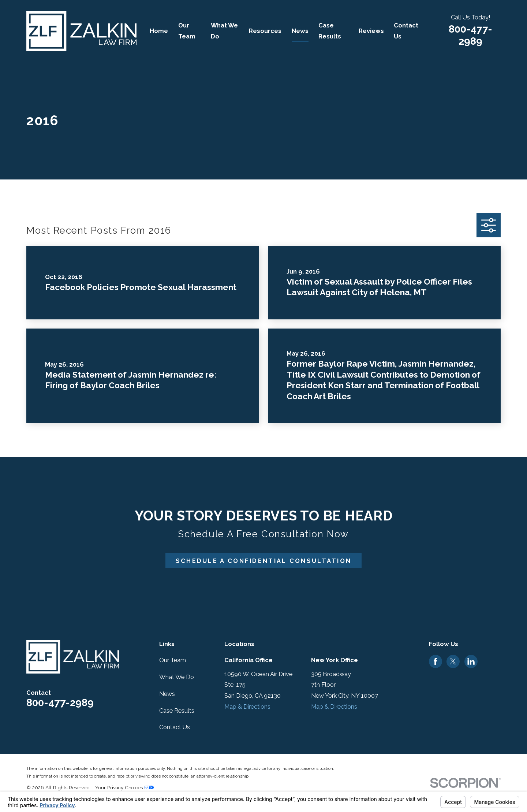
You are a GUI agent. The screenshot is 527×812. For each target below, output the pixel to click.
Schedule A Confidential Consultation (264, 561)
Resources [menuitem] (265, 31)
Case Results (177, 711)
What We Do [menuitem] (224, 31)
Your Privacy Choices (124, 787)
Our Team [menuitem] (187, 31)
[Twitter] (453, 661)
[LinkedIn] (471, 661)
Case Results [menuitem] (330, 31)
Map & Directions (247, 707)
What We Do (177, 677)
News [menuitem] (300, 31)
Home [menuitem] (159, 31)
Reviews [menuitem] (371, 31)
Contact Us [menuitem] (406, 31)
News (167, 694)
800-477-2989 (470, 35)
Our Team (173, 660)
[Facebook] (436, 661)
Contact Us (175, 727)
